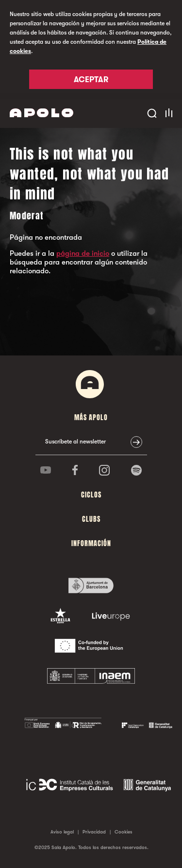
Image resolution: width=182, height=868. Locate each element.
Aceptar (91, 80)
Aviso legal (62, 832)
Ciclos (91, 495)
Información (91, 543)
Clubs (91, 519)
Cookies (124, 832)
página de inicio (83, 253)
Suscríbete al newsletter (75, 442)
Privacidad (94, 832)
